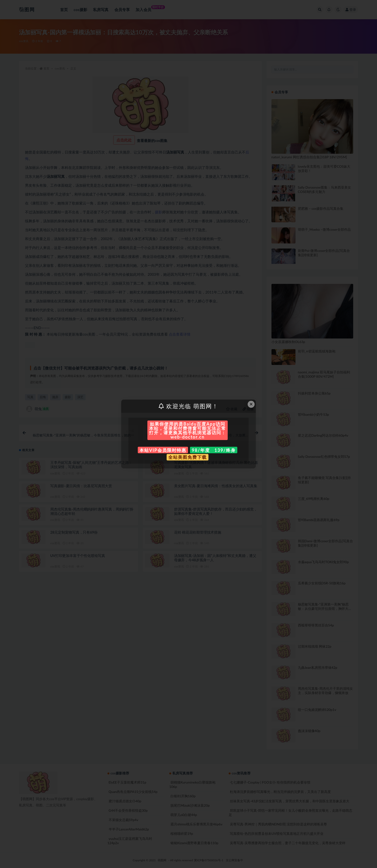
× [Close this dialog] (251, 404)
